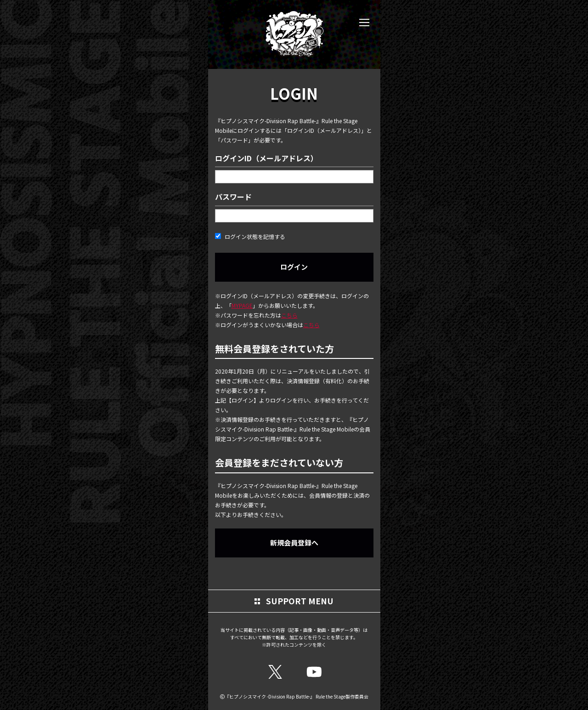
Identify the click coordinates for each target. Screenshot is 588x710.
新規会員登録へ (294, 542)
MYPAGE (242, 305)
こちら (289, 315)
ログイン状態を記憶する (250, 236)
